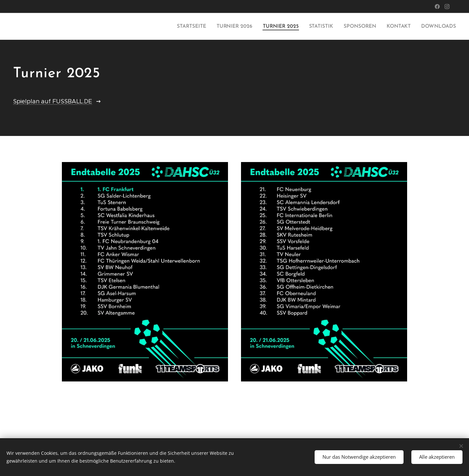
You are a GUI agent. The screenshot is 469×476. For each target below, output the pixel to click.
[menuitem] (199, 26)
